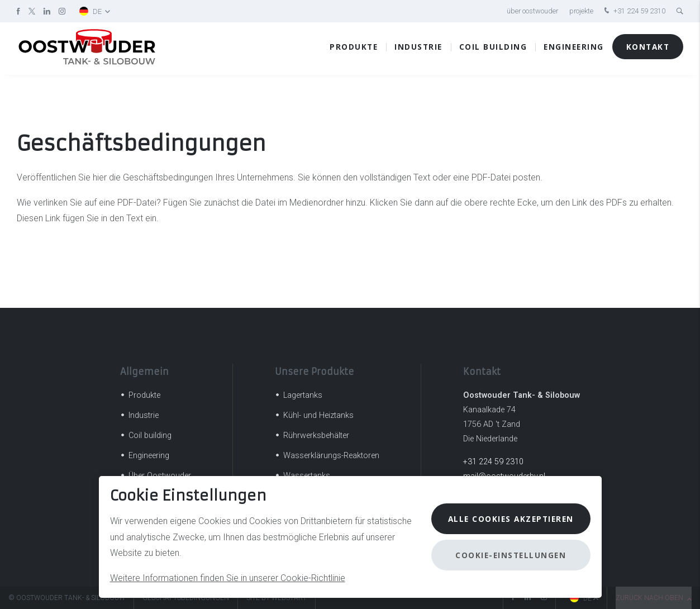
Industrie (418, 50)
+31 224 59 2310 (634, 11)
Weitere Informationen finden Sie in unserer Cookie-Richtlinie (228, 578)
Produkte (354, 50)
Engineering (574, 50)
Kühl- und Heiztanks (318, 415)
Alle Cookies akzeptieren (511, 519)
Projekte (581, 11)
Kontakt (648, 50)
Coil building (493, 50)
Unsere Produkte (315, 372)
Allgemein (144, 372)
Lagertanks (303, 395)
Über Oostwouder (532, 11)
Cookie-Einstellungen (511, 555)
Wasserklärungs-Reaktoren (331, 456)
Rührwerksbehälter (316, 436)
